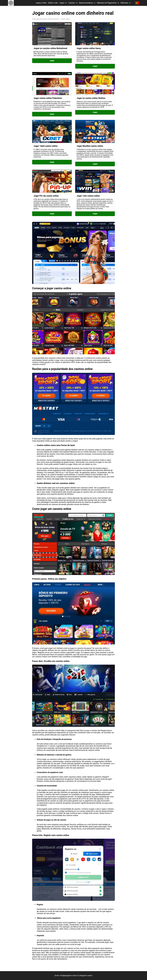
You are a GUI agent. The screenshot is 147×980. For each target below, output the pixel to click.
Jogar (52, 61)
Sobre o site (53, 3)
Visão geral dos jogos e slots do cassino (45, 19)
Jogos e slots (41, 3)
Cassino (72, 3)
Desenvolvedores (86, 3)
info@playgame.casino (68, 976)
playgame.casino (86, 976)
